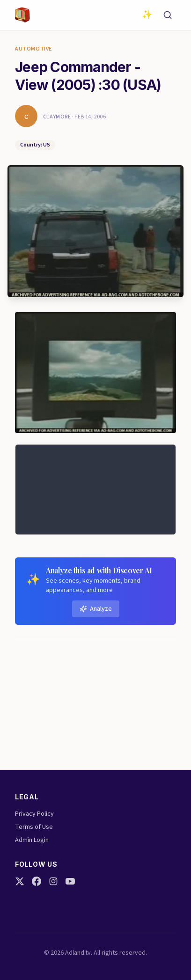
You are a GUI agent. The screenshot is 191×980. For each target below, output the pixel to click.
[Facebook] (37, 881)
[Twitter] (20, 881)
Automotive (33, 49)
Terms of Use (34, 827)
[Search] (168, 15)
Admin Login (32, 840)
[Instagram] (53, 881)
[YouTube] (70, 881)
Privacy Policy (34, 814)
